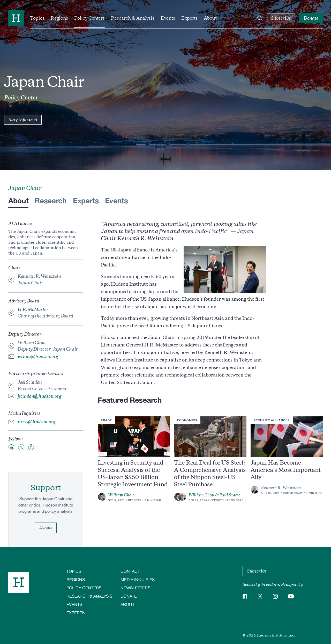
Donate (129, 596)
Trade (106, 420)
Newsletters (135, 588)
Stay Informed (23, 120)
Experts (189, 18)
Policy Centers (89, 18)
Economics (187, 420)
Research (51, 200)
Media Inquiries (138, 579)
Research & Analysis (133, 18)
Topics (37, 18)
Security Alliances (272, 420)
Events (168, 18)
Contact (130, 571)
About (210, 18)
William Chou (121, 495)
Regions (59, 18)
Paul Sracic (230, 495)
